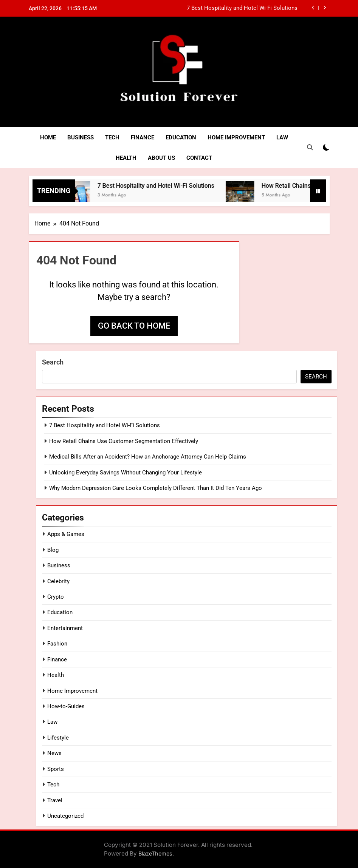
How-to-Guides (66, 706)
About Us (161, 158)
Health (126, 158)
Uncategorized (65, 816)
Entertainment (65, 628)
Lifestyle (58, 738)
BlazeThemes (155, 853)
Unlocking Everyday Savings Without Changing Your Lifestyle (126, 473)
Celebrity (58, 581)
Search (53, 362)
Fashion (57, 644)
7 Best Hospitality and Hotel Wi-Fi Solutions (242, 8)
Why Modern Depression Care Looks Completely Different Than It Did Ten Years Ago (156, 488)
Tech (112, 137)
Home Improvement (236, 137)
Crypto (56, 597)
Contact (199, 158)
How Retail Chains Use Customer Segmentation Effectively (124, 441)
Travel (55, 800)
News (54, 753)
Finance (143, 137)
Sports (56, 769)
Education (181, 137)
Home (48, 137)
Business (81, 137)
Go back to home (134, 326)
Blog (53, 550)
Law (282, 137)
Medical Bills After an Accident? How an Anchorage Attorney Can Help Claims (148, 457)
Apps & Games (66, 534)
